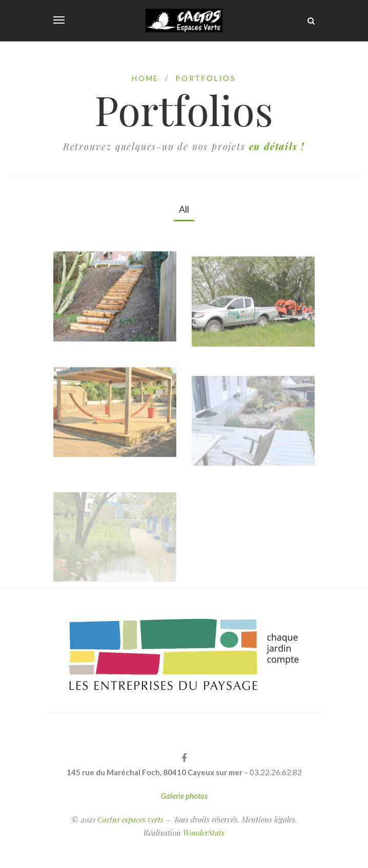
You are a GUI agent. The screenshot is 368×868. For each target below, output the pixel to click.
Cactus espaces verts (130, 819)
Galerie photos (184, 796)
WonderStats (204, 833)
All (184, 209)
